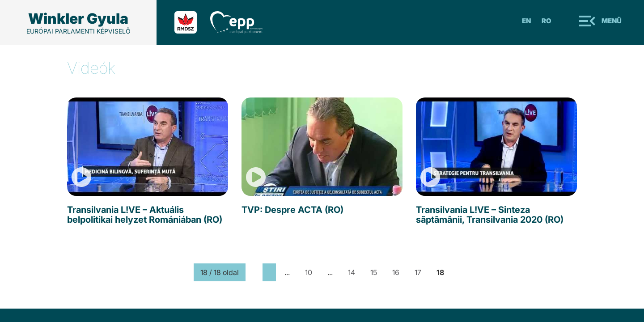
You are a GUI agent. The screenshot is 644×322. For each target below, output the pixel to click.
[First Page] (254, 272)
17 (418, 272)
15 (374, 272)
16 (396, 272)
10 (309, 272)
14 (352, 272)
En (526, 21)
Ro (547, 21)
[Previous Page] (269, 272)
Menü (612, 21)
